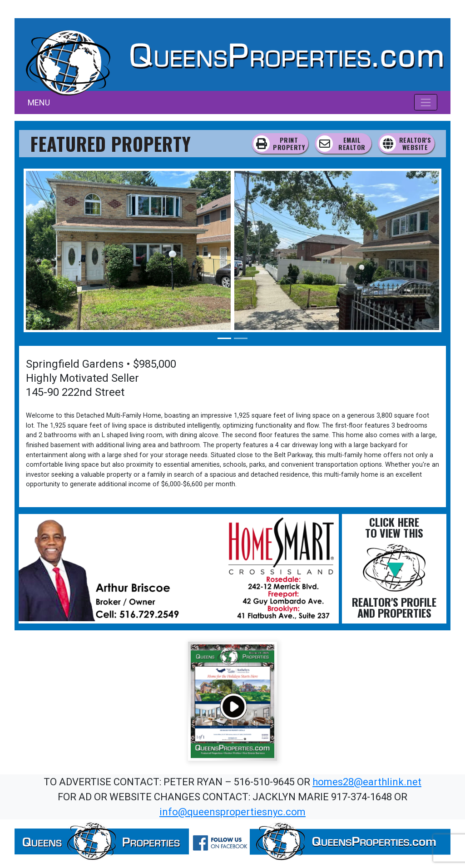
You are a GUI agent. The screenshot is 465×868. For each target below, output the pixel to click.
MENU (39, 102)
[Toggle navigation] (426, 102)
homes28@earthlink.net (367, 782)
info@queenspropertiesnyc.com (232, 812)
